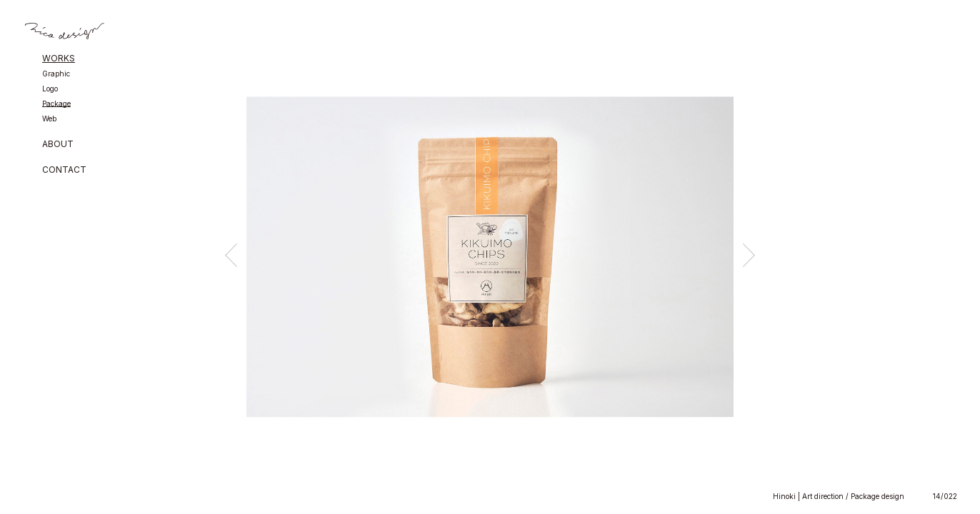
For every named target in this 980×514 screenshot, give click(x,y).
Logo (50, 89)
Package (56, 104)
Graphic (56, 74)
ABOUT (58, 145)
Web (49, 119)
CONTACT (64, 170)
